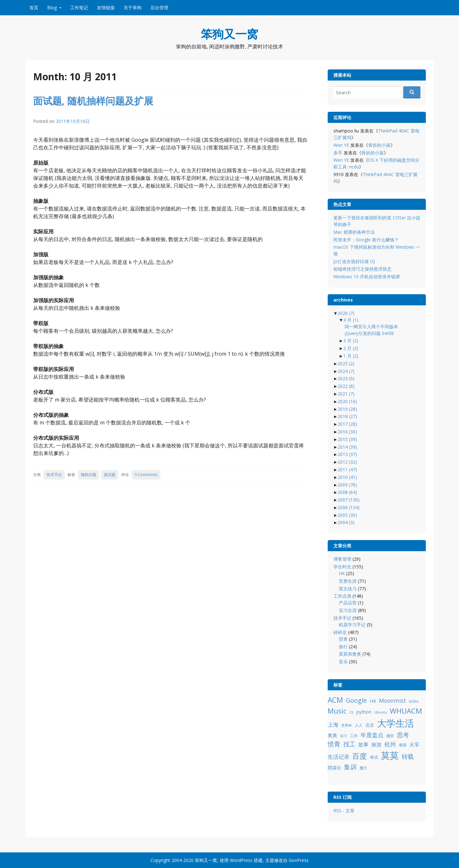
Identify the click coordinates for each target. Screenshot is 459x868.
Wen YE (341, 145)
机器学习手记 (352, 625)
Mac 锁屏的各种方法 (354, 232)
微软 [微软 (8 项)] (390, 736)
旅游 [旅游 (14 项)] (376, 744)
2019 (347, 409)
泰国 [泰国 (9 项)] (403, 745)
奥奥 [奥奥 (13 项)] (332, 735)
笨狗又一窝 (229, 34)
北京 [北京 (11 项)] (370, 725)
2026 (346, 313)
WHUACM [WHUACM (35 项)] (406, 711)
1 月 (351, 356)
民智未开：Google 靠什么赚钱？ (366, 240)
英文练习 (348, 589)
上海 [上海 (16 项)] (333, 725)
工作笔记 (79, 7)
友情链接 (106, 7)
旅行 (343, 647)
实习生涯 (348, 610)
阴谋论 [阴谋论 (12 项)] (334, 768)
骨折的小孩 (379, 145)
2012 (347, 462)
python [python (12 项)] (364, 712)
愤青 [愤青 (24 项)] (334, 744)
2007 (349, 500)
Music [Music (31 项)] (337, 711)
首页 (34, 7)
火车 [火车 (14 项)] (414, 744)
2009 (347, 485)
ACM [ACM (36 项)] (335, 700)
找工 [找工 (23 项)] (349, 744)
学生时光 (342, 567)
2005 (347, 515)
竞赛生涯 (348, 581)
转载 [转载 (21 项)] (408, 756)
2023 (346, 378)
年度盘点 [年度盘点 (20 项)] (372, 735)
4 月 (351, 320)
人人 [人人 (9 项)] (359, 725)
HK (342, 573)
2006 (349, 507)
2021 (346, 394)
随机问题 (89, 475)
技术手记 (54, 475)
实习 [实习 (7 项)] (344, 736)
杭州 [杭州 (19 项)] (390, 744)
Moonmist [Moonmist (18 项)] (393, 701)
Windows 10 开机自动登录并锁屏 (367, 277)
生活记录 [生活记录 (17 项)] (339, 757)
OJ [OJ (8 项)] (351, 712)
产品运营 (348, 603)
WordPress (241, 860)
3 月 (351, 341)
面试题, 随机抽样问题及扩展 (93, 101)
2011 (347, 470)
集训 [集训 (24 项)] (350, 767)
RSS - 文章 (344, 811)
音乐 (343, 662)
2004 (346, 522)
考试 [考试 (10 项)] (374, 757)
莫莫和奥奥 (350, 654)
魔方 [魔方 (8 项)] (363, 768)
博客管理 (342, 559)
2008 (347, 492)
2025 (346, 363)
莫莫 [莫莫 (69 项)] (390, 755)
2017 (347, 424)
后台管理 (159, 7)
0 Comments (146, 475)
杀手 (338, 153)
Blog (52, 7)
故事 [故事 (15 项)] (363, 744)
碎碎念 (340, 632)
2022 (346, 386)
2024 (346, 371)
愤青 (343, 639)
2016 (347, 432)
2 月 (351, 348)
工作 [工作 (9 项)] (354, 736)
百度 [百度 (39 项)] (360, 756)
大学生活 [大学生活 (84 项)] (396, 723)
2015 (347, 439)
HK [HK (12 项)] (373, 701)
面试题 (110, 475)
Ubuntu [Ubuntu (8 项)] (381, 712)
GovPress (299, 860)
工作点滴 (342, 596)
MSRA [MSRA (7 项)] (414, 701)
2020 (347, 401)
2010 (347, 477)
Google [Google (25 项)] (356, 700)
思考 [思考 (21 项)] (403, 735)
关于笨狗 (133, 7)
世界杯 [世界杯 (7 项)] (347, 725)
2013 (347, 454)
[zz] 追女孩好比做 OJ (354, 261)
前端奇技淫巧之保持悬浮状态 (362, 269)
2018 (347, 416)
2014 (347, 447)
